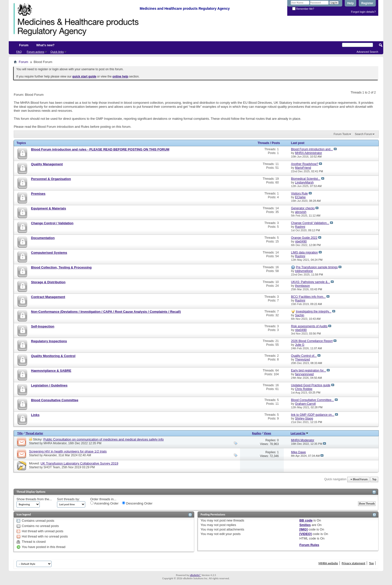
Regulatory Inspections (49, 341)
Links (35, 415)
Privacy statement (353, 563)
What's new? (45, 45)
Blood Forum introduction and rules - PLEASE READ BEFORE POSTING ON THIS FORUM (100, 149)
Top (374, 479)
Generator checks (303, 208)
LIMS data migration (304, 252)
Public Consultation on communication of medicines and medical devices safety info (104, 439)
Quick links (57, 52)
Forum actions (35, 52)
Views (267, 433)
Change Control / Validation (52, 223)
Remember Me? (303, 9)
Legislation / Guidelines (49, 385)
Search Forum (363, 134)
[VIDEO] (305, 534)
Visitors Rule (299, 193)
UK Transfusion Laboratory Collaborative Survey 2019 (79, 463)
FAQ (19, 52)
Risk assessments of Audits (309, 326)
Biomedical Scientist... (306, 179)
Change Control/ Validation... (310, 223)
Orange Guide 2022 (304, 238)
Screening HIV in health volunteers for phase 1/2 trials (68, 451)
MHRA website (328, 563)
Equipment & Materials (48, 208)
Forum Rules (309, 545)
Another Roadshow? (305, 164)
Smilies (305, 525)
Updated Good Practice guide (311, 385)
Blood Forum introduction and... (312, 149)
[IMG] (303, 529)
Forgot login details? (363, 12)
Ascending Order (104, 503)
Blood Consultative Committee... (312, 400)
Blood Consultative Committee (55, 400)
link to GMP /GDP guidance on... (313, 415)
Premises (38, 194)
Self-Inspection (43, 326)
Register (367, 3)
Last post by (300, 433)
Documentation (43, 238)
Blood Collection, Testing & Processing (61, 267)
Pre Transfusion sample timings (317, 267)
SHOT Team (52, 467)
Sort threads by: (68, 499)
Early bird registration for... (308, 370)
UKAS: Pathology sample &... (310, 282)
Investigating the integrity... (313, 311)
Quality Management (47, 164)
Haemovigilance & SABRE (51, 371)
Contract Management (48, 297)
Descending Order (137, 503)
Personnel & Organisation (51, 179)
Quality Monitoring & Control (53, 356)
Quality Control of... (304, 356)
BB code (306, 520)
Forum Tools (341, 134)
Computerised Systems (49, 253)
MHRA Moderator (55, 443)
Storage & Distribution (48, 282)
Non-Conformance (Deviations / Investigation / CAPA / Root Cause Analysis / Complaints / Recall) (106, 312)
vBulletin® (195, 575)
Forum (24, 45)
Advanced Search (367, 52)
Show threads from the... (34, 499)
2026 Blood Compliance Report (312, 341)
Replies (256, 433)
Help (350, 3)
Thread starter (34, 433)
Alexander (50, 455)
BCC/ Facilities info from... (308, 297)
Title (20, 433)
